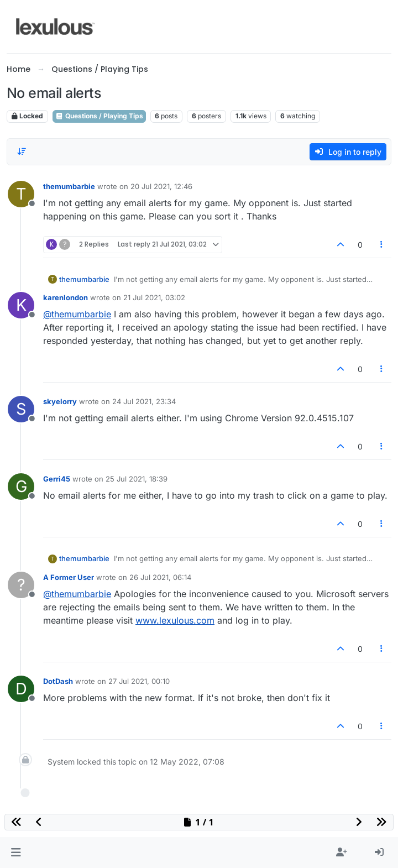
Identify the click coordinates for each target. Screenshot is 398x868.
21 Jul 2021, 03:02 (154, 297)
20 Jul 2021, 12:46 (161, 186)
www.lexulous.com (175, 620)
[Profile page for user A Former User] (21, 585)
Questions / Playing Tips (99, 116)
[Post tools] (382, 245)
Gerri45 (57, 479)
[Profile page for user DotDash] (21, 689)
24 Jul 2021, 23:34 (144, 401)
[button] (16, 853)
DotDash (58, 681)
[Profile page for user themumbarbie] (21, 194)
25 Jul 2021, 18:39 (137, 479)
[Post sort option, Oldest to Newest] (22, 151)
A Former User (69, 577)
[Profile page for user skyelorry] (21, 409)
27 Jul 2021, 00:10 (139, 681)
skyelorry (60, 401)
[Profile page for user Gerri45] (21, 487)
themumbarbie (69, 186)
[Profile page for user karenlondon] (21, 305)
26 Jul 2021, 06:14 (160, 577)
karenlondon (66, 297)
